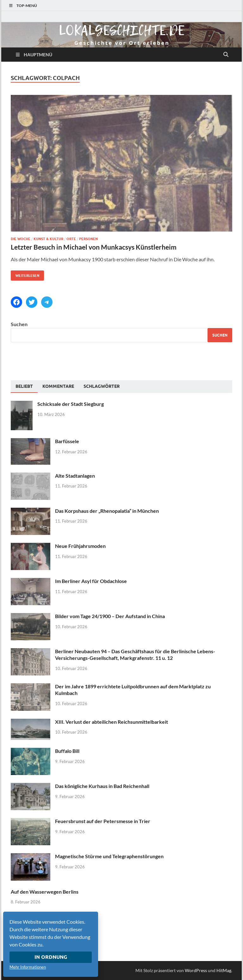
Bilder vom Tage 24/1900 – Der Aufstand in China (110, 616)
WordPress (196, 970)
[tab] (24, 387)
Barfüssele (67, 441)
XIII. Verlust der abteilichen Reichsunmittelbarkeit (112, 722)
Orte (71, 239)
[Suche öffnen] (226, 55)
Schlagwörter (102, 386)
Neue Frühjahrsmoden (80, 546)
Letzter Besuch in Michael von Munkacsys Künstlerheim (94, 247)
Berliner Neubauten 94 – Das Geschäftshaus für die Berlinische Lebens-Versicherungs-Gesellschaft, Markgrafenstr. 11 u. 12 (135, 654)
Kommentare (58, 386)
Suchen (19, 324)
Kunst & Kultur (48, 239)
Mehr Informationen (28, 967)
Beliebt (24, 386)
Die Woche (21, 239)
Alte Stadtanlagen (75, 476)
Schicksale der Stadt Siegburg (71, 404)
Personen (88, 239)
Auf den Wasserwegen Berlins (45, 892)
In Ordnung (51, 957)
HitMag (224, 970)
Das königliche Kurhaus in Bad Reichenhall (102, 786)
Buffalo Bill (67, 751)
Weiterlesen (25, 274)
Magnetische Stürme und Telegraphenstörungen (109, 856)
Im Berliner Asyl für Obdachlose (91, 581)
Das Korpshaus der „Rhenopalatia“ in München (107, 511)
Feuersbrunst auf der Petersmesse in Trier (103, 821)
